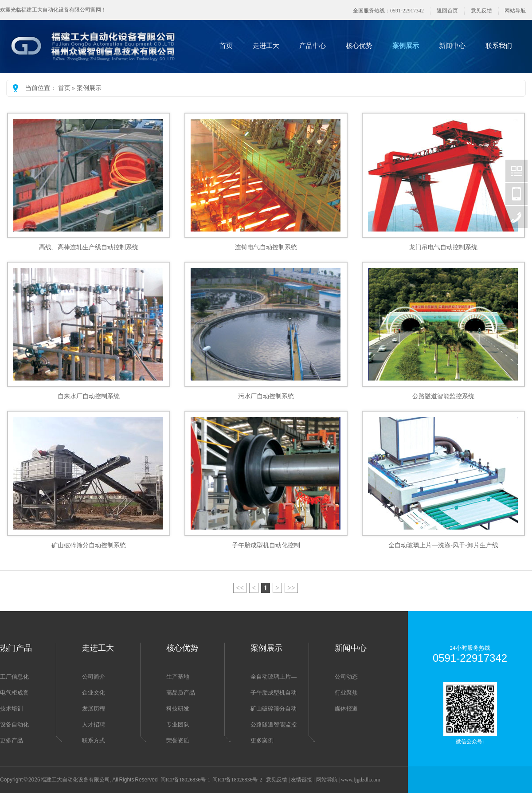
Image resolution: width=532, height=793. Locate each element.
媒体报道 (346, 709)
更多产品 (12, 740)
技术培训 (12, 709)
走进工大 (266, 46)
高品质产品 (181, 693)
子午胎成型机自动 (274, 693)
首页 (226, 46)
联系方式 (94, 740)
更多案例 (262, 740)
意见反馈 (481, 11)
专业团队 (178, 724)
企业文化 (94, 693)
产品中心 (313, 46)
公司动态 (346, 677)
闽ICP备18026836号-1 (186, 780)
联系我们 (499, 46)
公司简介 (94, 677)
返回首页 (447, 11)
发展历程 (94, 709)
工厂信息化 (14, 677)
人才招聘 (94, 724)
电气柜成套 (14, 693)
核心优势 (359, 46)
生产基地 (178, 677)
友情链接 (301, 780)
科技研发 (178, 709)
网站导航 (515, 11)
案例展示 (406, 46)
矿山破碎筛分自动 (274, 709)
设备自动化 (14, 724)
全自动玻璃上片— (274, 677)
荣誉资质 (178, 740)
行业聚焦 (346, 693)
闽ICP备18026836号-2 (237, 780)
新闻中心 (452, 46)
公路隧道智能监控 (274, 724)
